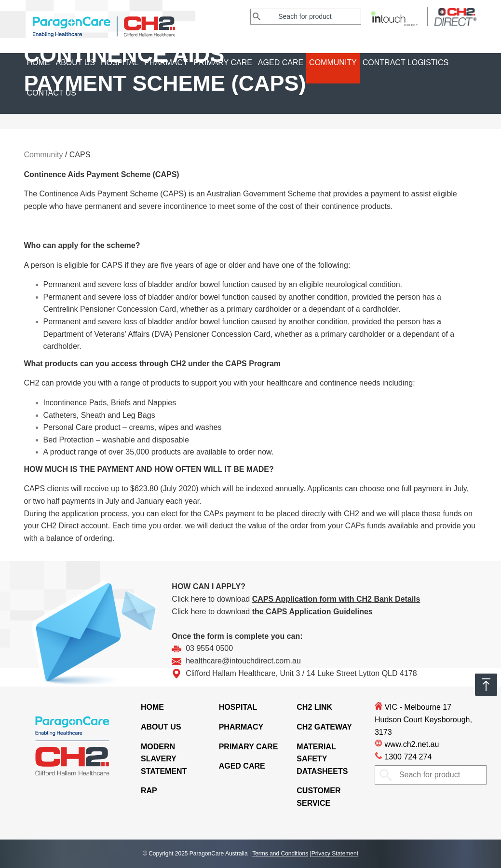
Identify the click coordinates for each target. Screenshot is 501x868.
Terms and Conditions (280, 854)
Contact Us (52, 93)
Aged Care (281, 62)
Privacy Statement (335, 854)
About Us (76, 62)
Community (333, 62)
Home (39, 62)
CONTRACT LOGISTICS (406, 62)
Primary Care (223, 62)
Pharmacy (166, 62)
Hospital (120, 62)
